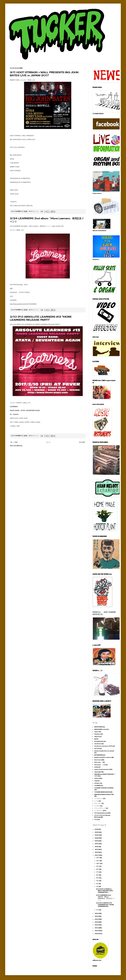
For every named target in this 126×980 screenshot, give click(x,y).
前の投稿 (82, 442)
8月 (98, 869)
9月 (98, 866)
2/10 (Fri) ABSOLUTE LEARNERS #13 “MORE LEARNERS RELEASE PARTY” (41, 318)
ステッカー (98, 803)
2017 (97, 855)
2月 (98, 886)
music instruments (102, 769)
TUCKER (97, 785)
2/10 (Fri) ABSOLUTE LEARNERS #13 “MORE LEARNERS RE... (105, 905)
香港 (96, 819)
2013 (97, 922)
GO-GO (97, 748)
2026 (97, 829)
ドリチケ (97, 806)
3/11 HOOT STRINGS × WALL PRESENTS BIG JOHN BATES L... (105, 891)
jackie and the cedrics (103, 757)
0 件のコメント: (34, 211)
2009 (97, 933)
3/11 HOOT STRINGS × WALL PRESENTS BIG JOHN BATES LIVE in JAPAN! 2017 (44, 74)
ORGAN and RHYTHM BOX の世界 (105, 775)
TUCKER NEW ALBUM (102, 792)
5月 (98, 878)
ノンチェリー (99, 810)
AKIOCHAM (98, 727)
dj (95, 739)
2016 (97, 913)
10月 (98, 863)
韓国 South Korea (101, 813)
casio (96, 732)
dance (97, 736)
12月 (98, 858)
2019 (97, 849)
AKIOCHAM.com (100, 729)
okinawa (98, 772)
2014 (97, 919)
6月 (98, 875)
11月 (98, 860)
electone (98, 744)
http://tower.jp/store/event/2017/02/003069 (23, 304)
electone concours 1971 (103, 746)
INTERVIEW (99, 755)
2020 (97, 846)
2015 (97, 916)
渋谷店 (12, 292)
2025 (97, 832)
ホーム (48, 442)
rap (96, 781)
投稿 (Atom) (18, 446)
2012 (97, 925)
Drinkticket (99, 741)
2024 (97, 835)
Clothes (97, 734)
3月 (98, 883)
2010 (97, 930)
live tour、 (98, 762)
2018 (97, 852)
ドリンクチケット (100, 808)
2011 (97, 928)
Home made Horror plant (104, 751)
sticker (97, 783)
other (97, 778)
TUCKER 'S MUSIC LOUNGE (104, 788)
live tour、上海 (100, 765)
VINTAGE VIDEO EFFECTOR (104, 794)
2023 (97, 838)
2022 (97, 841)
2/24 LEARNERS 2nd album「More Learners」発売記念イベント (105, 898)
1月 (98, 910)
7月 (98, 872)
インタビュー (99, 798)
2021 (97, 844)
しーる (96, 801)
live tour (98, 760)
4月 (98, 881)
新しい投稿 (14, 442)
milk (96, 767)
